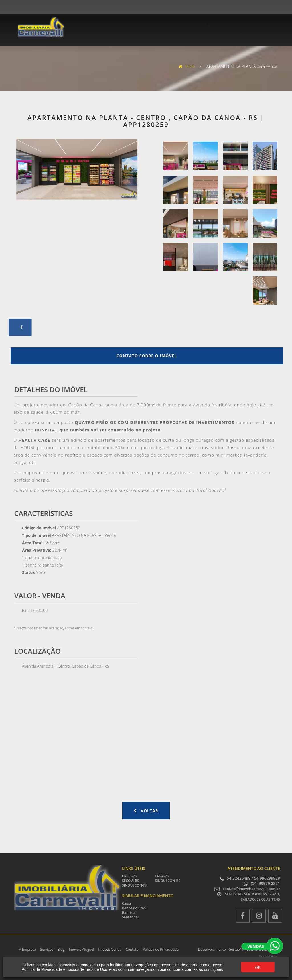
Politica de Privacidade (158, 949)
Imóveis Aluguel (204, 34)
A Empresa (131, 34)
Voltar (146, 811)
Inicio (187, 66)
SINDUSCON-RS (168, 881)
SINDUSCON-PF (135, 885)
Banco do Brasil (135, 908)
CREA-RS (162, 876)
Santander (131, 917)
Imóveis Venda (240, 34)
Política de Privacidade (42, 969)
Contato (269, 34)
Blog (177, 34)
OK (258, 967)
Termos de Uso (94, 969)
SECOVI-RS (131, 881)
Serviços (157, 34)
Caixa (126, 903)
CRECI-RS (129, 876)
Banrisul (129, 913)
